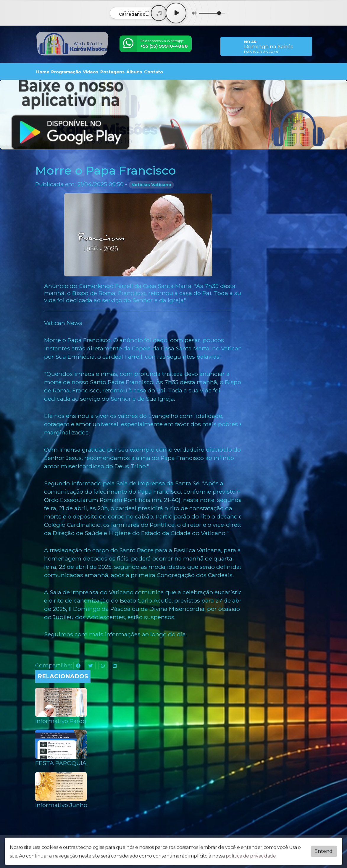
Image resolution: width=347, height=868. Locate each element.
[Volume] (212, 13)
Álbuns (134, 72)
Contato (154, 72)
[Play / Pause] (176, 13)
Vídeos (91, 72)
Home (43, 72)
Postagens (112, 72)
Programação (66, 72)
